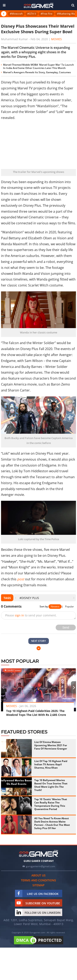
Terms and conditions (38, 880)
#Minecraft (16, 14)
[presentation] (16, 598)
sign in (19, 615)
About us (38, 875)
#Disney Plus (29, 598)
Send (66, 627)
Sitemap (38, 885)
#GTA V (32, 14)
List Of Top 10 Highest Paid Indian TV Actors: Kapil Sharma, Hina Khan (51, 764)
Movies (56, 39)
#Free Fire (47, 14)
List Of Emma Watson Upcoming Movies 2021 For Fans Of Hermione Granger (51, 745)
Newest (55, 606)
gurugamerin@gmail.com (40, 866)
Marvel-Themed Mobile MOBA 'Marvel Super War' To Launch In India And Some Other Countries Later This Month (38, 66)
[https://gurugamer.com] (39, 853)
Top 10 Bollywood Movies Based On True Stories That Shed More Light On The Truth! (51, 785)
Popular (70, 606)
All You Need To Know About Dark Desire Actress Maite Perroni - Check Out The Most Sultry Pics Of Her (52, 823)
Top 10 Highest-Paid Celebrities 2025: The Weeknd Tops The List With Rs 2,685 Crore (36, 713)
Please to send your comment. (31, 615)
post (21, 579)
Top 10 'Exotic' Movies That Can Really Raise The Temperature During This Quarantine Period (51, 804)
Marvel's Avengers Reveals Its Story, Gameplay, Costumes (37, 72)
